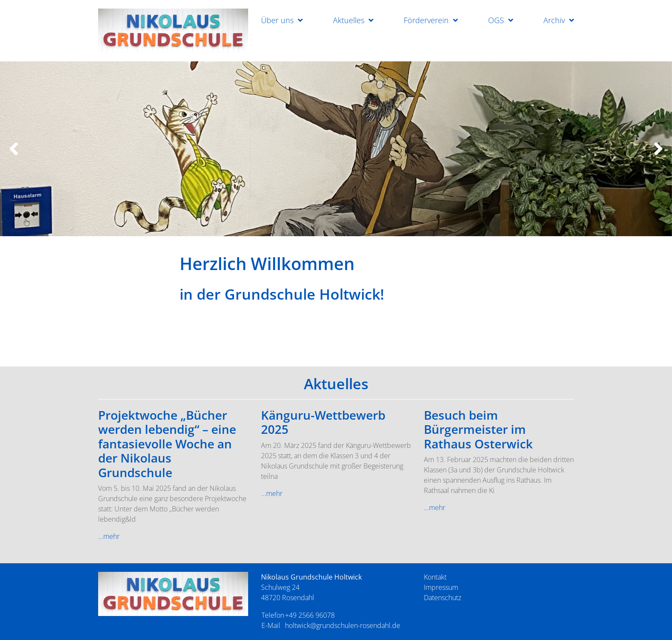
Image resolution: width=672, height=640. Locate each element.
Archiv (554, 20)
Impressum (441, 587)
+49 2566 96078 (310, 615)
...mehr (109, 536)
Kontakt (435, 577)
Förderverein (426, 20)
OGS (496, 20)
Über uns (277, 20)
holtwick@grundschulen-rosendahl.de (343, 625)
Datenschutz (442, 598)
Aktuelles (349, 20)
